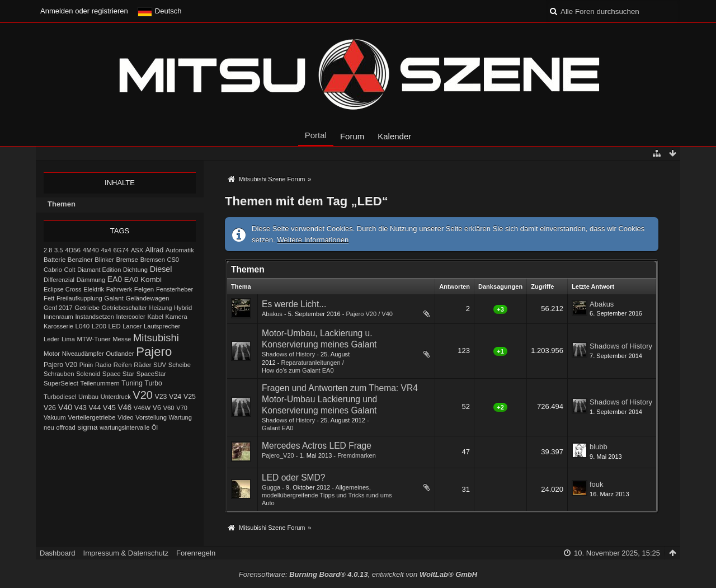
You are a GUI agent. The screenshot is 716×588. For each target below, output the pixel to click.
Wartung (180, 417)
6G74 (121, 250)
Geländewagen (147, 298)
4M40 (91, 250)
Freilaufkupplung (79, 298)
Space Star (118, 373)
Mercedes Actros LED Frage (317, 446)
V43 (81, 408)
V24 (175, 397)
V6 (157, 408)
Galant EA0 (278, 428)
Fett (49, 298)
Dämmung (91, 280)
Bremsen (153, 260)
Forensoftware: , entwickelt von (358, 574)
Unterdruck (116, 397)
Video (125, 417)
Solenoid (88, 374)
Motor (52, 354)
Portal (316, 135)
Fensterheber (175, 289)
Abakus (272, 314)
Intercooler (131, 317)
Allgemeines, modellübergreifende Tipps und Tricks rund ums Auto (327, 495)
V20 (143, 395)
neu (49, 427)
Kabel (155, 317)
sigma (87, 427)
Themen (62, 204)
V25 (190, 397)
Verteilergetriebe (91, 417)
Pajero (154, 352)
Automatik (180, 250)
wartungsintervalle (124, 427)
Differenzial (59, 280)
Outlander (120, 354)
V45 (109, 408)
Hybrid (183, 308)
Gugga (271, 487)
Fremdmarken (357, 455)
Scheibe (180, 365)
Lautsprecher (162, 326)
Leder (51, 339)
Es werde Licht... (294, 304)
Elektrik (94, 289)
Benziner (80, 260)
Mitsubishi (156, 338)
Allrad (155, 250)
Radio (103, 365)
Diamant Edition (99, 270)
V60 (168, 408)
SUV (160, 365)
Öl (155, 427)
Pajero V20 (60, 365)
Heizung (160, 308)
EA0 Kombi (143, 279)
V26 (50, 408)
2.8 (48, 250)
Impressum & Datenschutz (126, 553)
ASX (137, 250)
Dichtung (135, 270)
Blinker (104, 260)
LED (115, 326)
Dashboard (58, 553)
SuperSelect (61, 383)
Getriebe (87, 307)
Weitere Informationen (313, 240)
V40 (65, 407)
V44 (95, 408)
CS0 (173, 260)
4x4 (106, 250)
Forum (352, 136)
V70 (182, 408)
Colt (70, 270)
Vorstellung (151, 417)
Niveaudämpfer (83, 354)
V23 (161, 397)
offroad (66, 427)
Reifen (123, 365)
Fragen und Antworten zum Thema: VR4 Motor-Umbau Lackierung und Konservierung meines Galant (340, 399)
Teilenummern (100, 383)
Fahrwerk (119, 289)
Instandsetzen (94, 317)
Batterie (55, 260)
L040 (82, 326)
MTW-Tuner (93, 339)
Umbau (88, 397)
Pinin (86, 365)
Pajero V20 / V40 (369, 314)
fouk (597, 484)
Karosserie (58, 326)
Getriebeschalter (124, 308)
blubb (599, 447)
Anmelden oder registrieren (84, 11)
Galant (114, 298)
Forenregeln (196, 553)
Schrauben (59, 374)
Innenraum (58, 317)
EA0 (115, 279)
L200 (99, 326)
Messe (122, 339)
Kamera (176, 317)
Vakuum (55, 417)
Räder (142, 365)
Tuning (132, 383)
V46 (124, 407)
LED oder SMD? (294, 478)
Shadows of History (288, 354)
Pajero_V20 (278, 455)
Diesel (161, 269)
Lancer (132, 326)
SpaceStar (151, 374)
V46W (142, 408)
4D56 (73, 250)
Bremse (127, 260)
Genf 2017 (58, 308)
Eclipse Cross (63, 289)
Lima (68, 339)
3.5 (59, 250)
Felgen (144, 289)
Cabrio (53, 270)
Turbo (154, 383)
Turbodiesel (60, 397)
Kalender (394, 136)
